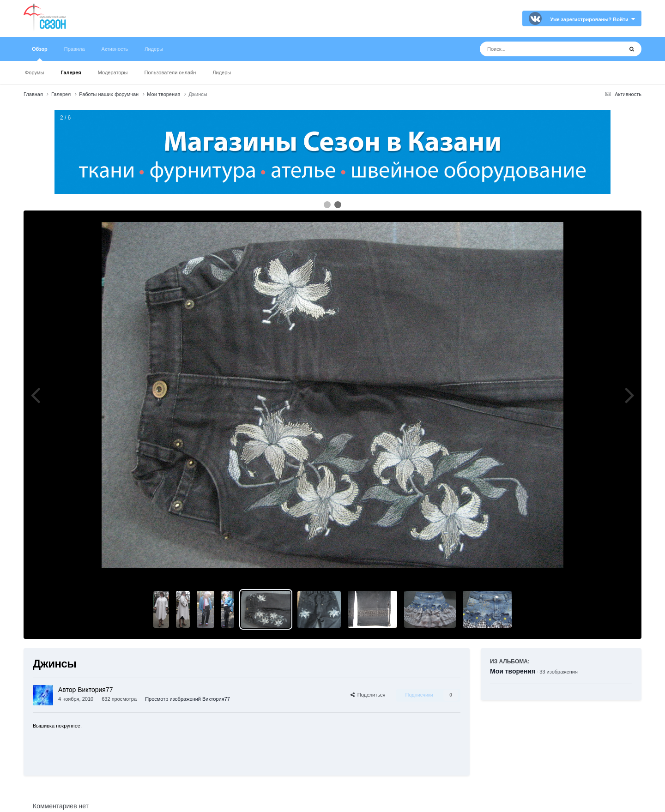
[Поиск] (534, 49)
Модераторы (113, 72)
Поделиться (368, 695)
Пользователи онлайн (170, 72)
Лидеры (222, 72)
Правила (75, 49)
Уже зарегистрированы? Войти (592, 19)
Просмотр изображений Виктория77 (187, 699)
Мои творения (513, 671)
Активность (115, 49)
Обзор (40, 54)
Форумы (34, 72)
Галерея (71, 72)
